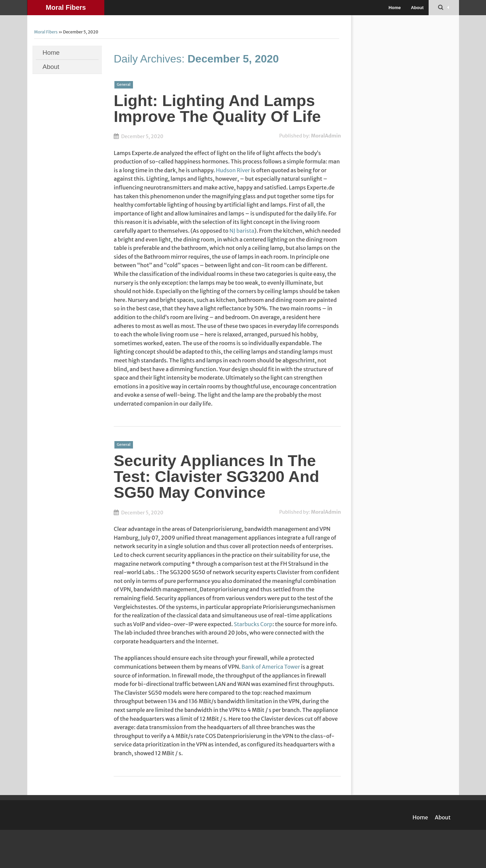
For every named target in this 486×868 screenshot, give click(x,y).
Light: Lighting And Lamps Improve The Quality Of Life (217, 108)
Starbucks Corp (253, 624)
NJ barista (242, 231)
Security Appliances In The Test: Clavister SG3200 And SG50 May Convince (217, 476)
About (417, 8)
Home (395, 8)
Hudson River (233, 170)
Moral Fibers (66, 7)
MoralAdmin (326, 136)
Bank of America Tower (271, 667)
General (124, 84)
